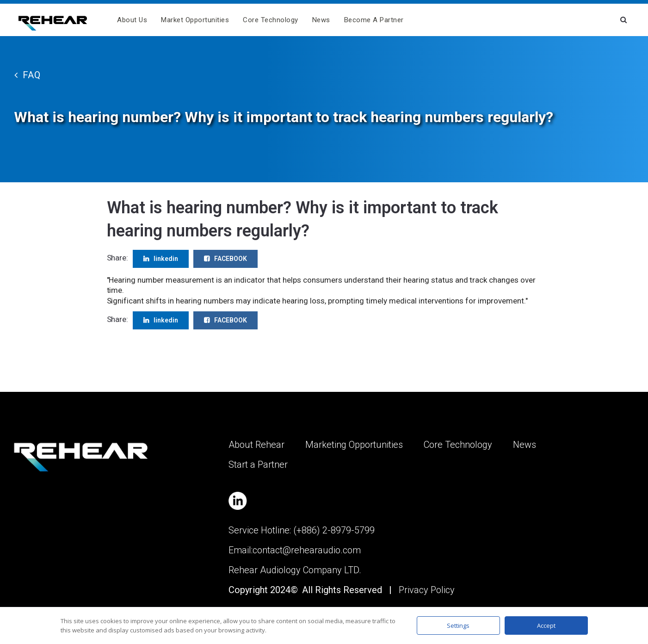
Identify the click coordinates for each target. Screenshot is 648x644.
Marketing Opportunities (354, 445)
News (321, 20)
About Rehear (256, 445)
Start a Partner (258, 464)
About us (132, 20)
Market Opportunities (195, 20)
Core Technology (271, 20)
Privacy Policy (427, 590)
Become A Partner (374, 20)
